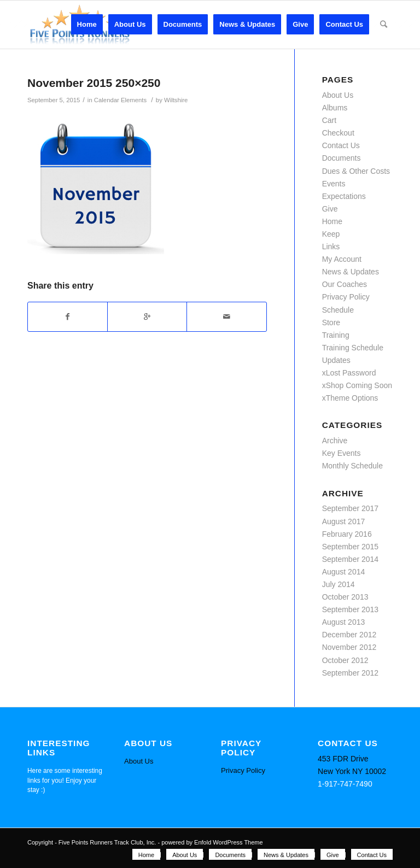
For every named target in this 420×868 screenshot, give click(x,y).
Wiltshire (176, 100)
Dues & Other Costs (356, 171)
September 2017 (351, 508)
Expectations (344, 196)
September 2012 (351, 673)
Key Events (342, 453)
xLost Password (349, 373)
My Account (342, 259)
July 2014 (339, 584)
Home (332, 221)
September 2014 (351, 559)
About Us (338, 95)
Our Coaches (345, 284)
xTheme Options (350, 398)
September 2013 (351, 609)
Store (331, 322)
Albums (335, 108)
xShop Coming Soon (357, 385)
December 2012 (349, 635)
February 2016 (347, 534)
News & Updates (351, 272)
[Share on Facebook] (68, 317)
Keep (331, 234)
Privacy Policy (346, 297)
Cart (329, 120)
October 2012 (345, 660)
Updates (336, 360)
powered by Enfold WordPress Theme (212, 842)
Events (334, 184)
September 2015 (351, 547)
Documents (342, 158)
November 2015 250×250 (94, 83)
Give (330, 209)
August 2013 (344, 622)
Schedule (338, 310)
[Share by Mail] (226, 317)
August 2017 (344, 521)
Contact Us (341, 145)
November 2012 (349, 647)
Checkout (338, 133)
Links (331, 247)
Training (336, 335)
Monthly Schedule (352, 466)
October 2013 (345, 597)
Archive (335, 441)
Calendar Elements (120, 100)
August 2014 (344, 572)
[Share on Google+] (147, 317)
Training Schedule (353, 348)
